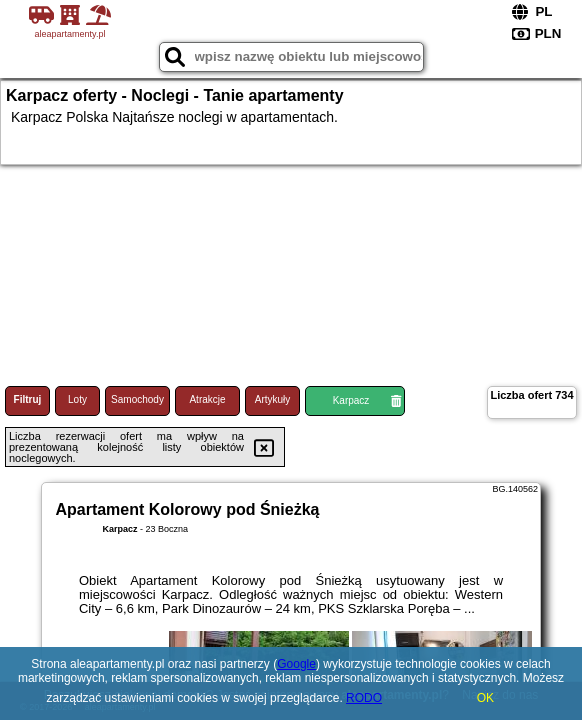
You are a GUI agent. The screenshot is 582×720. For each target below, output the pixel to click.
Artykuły (273, 399)
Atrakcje (207, 399)
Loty (77, 399)
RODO (364, 698)
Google (296, 664)
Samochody (137, 399)
